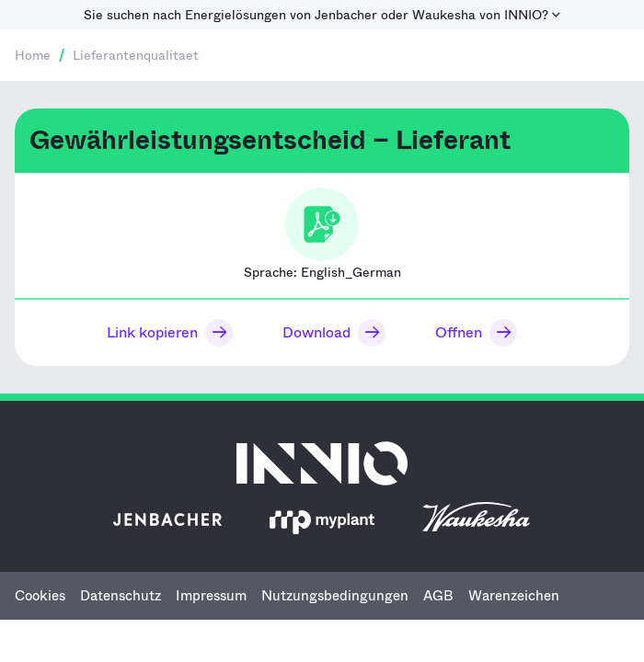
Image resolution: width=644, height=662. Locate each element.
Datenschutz (121, 596)
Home (33, 55)
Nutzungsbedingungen (335, 596)
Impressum (211, 596)
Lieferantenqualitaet (136, 55)
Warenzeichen (514, 596)
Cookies (40, 596)
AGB (438, 596)
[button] (165, 333)
